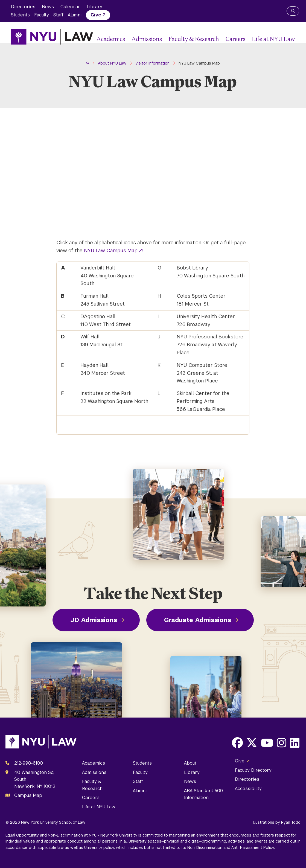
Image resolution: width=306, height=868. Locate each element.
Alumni (75, 15)
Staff (58, 15)
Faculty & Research (194, 39)
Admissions (147, 39)
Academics (111, 39)
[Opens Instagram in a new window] (282, 743)
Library (94, 7)
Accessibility (248, 789)
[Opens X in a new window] (252, 743)
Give (96, 15)
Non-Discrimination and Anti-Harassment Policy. (231, 847)
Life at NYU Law (273, 39)
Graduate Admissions (198, 620)
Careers (235, 39)
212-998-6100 (29, 763)
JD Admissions (94, 620)
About (190, 763)
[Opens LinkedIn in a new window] (295, 743)
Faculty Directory (253, 770)
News (48, 7)
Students (20, 15)
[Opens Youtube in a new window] (267, 743)
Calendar (70, 7)
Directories (23, 7)
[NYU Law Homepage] (52, 37)
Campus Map (28, 795)
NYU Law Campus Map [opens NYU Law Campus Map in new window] (111, 250)
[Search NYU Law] (293, 11)
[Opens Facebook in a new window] (237, 743)
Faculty (42, 15)
